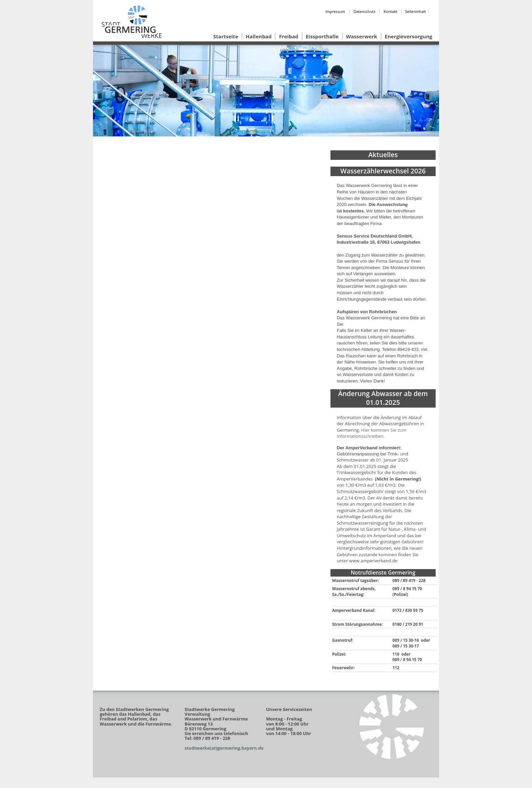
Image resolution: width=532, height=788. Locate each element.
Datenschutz (364, 11)
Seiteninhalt (415, 11)
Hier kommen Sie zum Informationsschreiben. (372, 433)
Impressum (335, 11)
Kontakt (391, 11)
